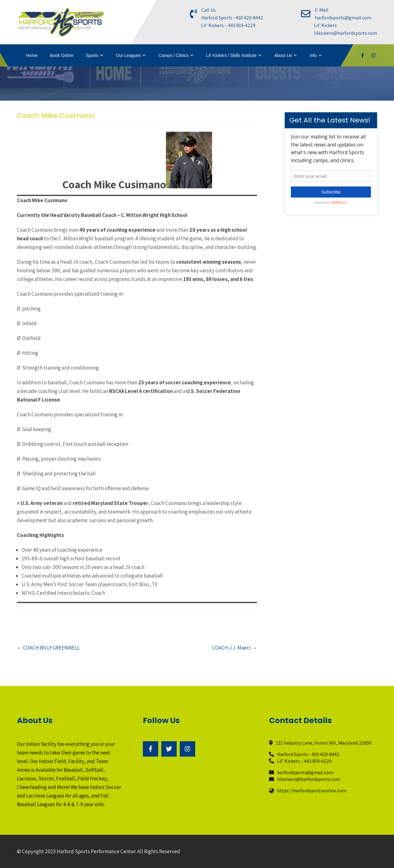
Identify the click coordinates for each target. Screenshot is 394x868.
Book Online (62, 55)
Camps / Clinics (173, 55)
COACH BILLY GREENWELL (48, 648)
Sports (92, 55)
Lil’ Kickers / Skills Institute (231, 55)
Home (32, 55)
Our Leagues (129, 55)
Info (313, 55)
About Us (283, 55)
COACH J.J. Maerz (235, 648)
